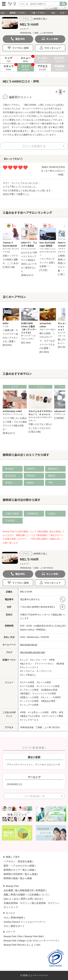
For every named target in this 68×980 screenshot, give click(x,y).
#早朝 (52, 660)
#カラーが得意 (27, 682)
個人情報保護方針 (24, 890)
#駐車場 (60, 664)
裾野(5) (52, 476)
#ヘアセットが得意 (29, 690)
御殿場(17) (53, 469)
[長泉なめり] (27, 275)
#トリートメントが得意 (48, 686)
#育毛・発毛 (57, 712)
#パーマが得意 (27, 686)
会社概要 (8, 890)
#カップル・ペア (39, 660)
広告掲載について (39, 895)
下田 (50, 483)
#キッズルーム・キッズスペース (36, 671)
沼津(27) (31, 469)
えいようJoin (33, 945)
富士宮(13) (10, 476)
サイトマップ (11, 907)
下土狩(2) (10, 521)
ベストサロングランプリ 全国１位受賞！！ (47, 263)
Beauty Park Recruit (14, 945)
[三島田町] (59, 418)
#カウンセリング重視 (53, 716)
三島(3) (52, 514)
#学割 (23, 712)
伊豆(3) (9, 483)
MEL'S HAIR (26, 592)
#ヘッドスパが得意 (29, 701)
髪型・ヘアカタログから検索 (19, 866)
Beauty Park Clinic (13, 936)
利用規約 (40, 890)
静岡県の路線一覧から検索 (18, 878)
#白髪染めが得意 (49, 690)
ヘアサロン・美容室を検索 (18, 861)
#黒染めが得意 (48, 701)
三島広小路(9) (12, 514)
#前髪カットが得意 (29, 697)
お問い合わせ (35, 899)
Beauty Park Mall (34, 936)
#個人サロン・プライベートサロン (37, 664)
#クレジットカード (29, 667)
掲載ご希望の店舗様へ (15, 895)
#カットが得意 (44, 682)
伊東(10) (31, 476)
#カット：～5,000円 (51, 697)
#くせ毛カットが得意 (39, 712)
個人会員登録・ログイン (45, 903)
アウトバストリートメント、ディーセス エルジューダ (33, 765)
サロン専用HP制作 (14, 918)
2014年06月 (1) (14, 784)
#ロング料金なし (28, 675)
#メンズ (24, 660)
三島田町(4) (32, 514)
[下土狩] (43, 270)
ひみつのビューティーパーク (42, 941)
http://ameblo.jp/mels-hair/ (33, 652)
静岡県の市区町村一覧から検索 (20, 874)
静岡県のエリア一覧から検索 (19, 870)
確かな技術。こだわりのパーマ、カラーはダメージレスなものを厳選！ (47, 341)
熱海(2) (30, 483)
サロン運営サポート (14, 926)
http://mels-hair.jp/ (29, 645)
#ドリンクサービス (29, 720)
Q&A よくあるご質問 (15, 899)
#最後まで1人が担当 (30, 716)
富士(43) (9, 469)
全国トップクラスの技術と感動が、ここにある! (11, 259)
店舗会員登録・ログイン (17, 903)
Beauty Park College (14, 941)
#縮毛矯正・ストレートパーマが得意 (38, 694)
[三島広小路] (9, 267)
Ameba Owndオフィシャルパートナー (24, 922)
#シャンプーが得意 (29, 705)
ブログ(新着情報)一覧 (34, 796)
